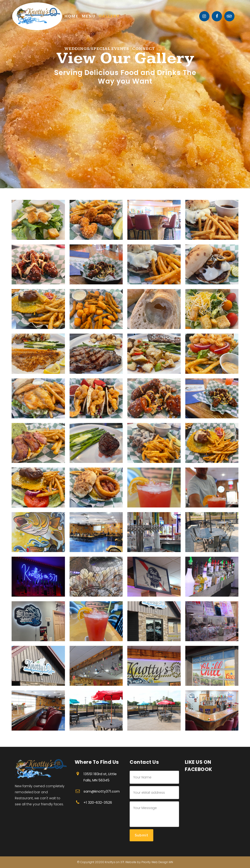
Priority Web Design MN (157, 862)
